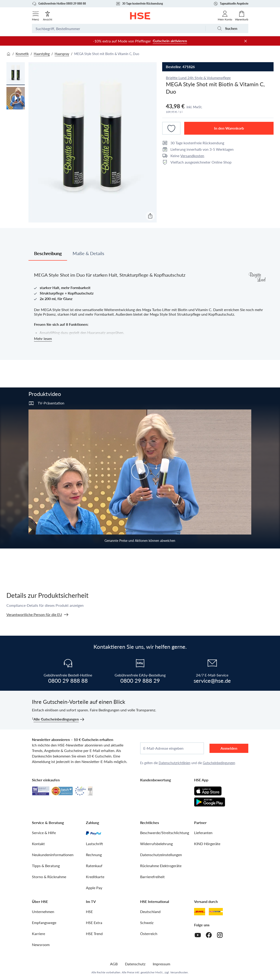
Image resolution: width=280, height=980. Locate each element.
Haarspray (62, 54)
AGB (114, 964)
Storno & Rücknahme (49, 877)
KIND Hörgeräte (207, 844)
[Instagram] (220, 935)
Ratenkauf (94, 866)
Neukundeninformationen (53, 855)
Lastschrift (94, 844)
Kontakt (38, 844)
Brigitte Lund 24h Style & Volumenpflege (198, 78)
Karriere (38, 934)
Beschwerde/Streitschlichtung (165, 833)
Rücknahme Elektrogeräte (161, 866)
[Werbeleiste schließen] (246, 41)
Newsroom (41, 945)
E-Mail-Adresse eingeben (163, 748)
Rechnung (94, 855)
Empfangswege (44, 923)
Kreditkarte (95, 877)
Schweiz (147, 923)
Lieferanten (203, 833)
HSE (89, 912)
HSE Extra (94, 923)
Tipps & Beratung (46, 866)
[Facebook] (209, 935)
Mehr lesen (43, 338)
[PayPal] (93, 833)
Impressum (161, 964)
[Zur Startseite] (140, 16)
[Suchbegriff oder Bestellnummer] (119, 28)
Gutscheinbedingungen (219, 763)
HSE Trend (94, 934)
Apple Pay (94, 888)
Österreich (149, 934)
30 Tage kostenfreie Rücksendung (139, 4)
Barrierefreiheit (152, 877)
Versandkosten (192, 156)
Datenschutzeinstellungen (161, 855)
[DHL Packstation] (216, 912)
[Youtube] (198, 935)
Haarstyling (42, 54)
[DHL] (200, 912)
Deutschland (150, 912)
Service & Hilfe (44, 833)
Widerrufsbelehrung (156, 844)
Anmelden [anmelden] (229, 748)
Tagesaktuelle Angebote (231, 4)
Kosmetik (22, 54)
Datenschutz (135, 964)
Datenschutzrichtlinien (175, 763)
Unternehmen (43, 912)
